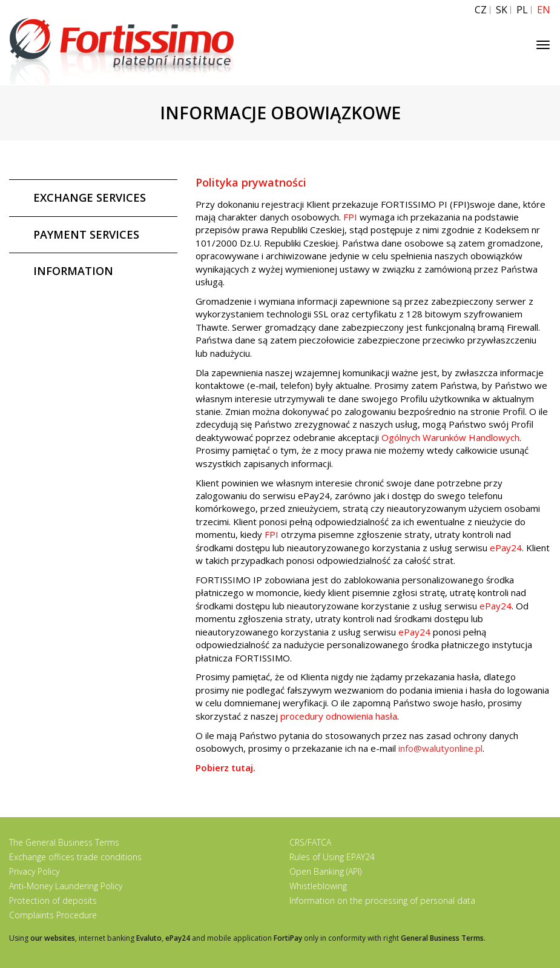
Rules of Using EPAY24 (332, 857)
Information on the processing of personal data (382, 900)
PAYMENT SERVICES (86, 234)
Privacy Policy (34, 871)
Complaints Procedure (53, 915)
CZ (481, 10)
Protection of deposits (53, 900)
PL (522, 10)
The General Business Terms (64, 842)
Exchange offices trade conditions (75, 857)
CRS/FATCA (310, 842)
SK (502, 10)
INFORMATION (73, 271)
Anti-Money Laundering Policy (66, 886)
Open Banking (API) (325, 871)
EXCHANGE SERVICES (90, 197)
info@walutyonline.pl (440, 748)
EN (544, 10)
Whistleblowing (318, 886)
